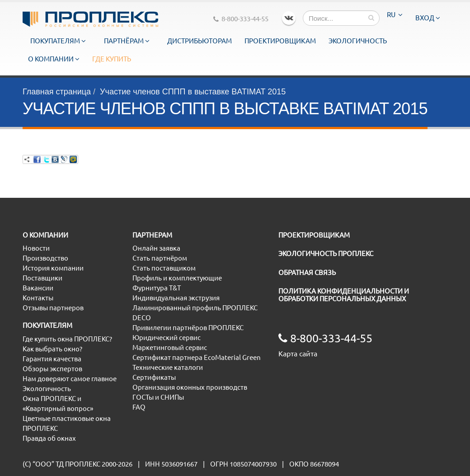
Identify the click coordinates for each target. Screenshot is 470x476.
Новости (36, 248)
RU (395, 15)
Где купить (112, 59)
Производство (45, 258)
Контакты (38, 298)
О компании (54, 59)
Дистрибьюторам (200, 41)
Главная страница (57, 92)
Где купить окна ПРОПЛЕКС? (67, 339)
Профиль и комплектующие (177, 278)
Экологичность (358, 41)
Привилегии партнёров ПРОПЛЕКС (188, 328)
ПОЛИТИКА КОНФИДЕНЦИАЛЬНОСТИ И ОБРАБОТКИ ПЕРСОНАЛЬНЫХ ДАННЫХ (344, 295)
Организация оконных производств (190, 387)
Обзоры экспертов (52, 369)
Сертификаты (154, 377)
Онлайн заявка (156, 248)
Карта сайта (298, 354)
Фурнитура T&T (157, 288)
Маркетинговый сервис (170, 348)
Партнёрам (127, 41)
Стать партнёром (160, 258)
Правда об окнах (49, 438)
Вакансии (38, 288)
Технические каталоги (168, 367)
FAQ (139, 407)
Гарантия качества (52, 359)
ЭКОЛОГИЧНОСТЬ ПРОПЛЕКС (326, 254)
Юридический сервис (167, 338)
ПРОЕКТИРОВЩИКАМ (314, 235)
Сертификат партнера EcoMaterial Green (197, 357)
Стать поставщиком (164, 268)
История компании (53, 268)
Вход (428, 18)
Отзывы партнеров (53, 308)
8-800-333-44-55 (241, 19)
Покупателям (58, 41)
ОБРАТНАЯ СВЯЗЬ (307, 273)
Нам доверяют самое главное (70, 379)
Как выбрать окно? (52, 349)
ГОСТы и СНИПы (158, 397)
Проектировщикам (280, 41)
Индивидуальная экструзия (176, 298)
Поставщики (42, 278)
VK (289, 18)
